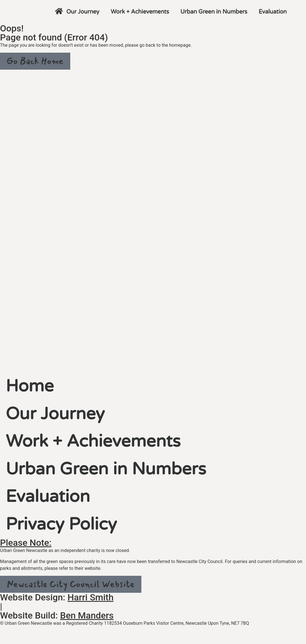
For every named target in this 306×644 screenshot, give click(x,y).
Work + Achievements (140, 12)
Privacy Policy (66, 535)
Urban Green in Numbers (214, 12)
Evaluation (273, 12)
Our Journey (83, 12)
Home (32, 388)
